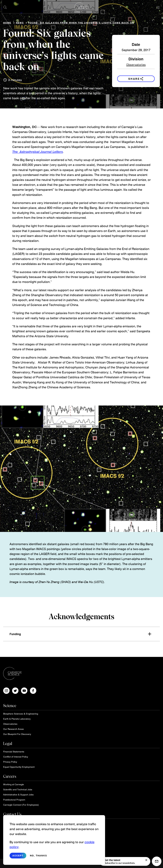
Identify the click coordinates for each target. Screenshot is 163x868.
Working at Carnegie (14, 784)
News (20, 23)
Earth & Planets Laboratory (17, 719)
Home (7, 23)
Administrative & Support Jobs (18, 795)
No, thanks (38, 856)
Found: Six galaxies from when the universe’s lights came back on (81, 23)
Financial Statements (14, 752)
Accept (18, 856)
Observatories (136, 64)
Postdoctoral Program (14, 800)
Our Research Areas (13, 729)
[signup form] (146, 860)
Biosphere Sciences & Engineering (21, 714)
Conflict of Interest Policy (16, 757)
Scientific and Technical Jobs (18, 789)
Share (136, 79)
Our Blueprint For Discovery (17, 734)
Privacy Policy (10, 762)
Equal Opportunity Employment (19, 767)
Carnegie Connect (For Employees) (21, 805)
